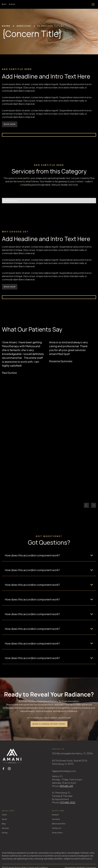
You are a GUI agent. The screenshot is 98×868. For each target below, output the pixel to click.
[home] (9, 4)
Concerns (56, 819)
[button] (93, 4)
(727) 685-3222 (68, 802)
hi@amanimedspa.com (64, 771)
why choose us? (15, 232)
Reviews (55, 815)
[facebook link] (3, 769)
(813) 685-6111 (66, 786)
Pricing (5, 833)
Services (5, 828)
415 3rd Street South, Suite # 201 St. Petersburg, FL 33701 (70, 762)
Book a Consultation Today (49, 724)
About (4, 819)
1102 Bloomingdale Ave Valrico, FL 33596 (72, 753)
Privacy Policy (57, 833)
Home (6, 26)
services (24, 26)
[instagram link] (9, 769)
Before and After (59, 824)
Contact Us (57, 828)
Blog (4, 824)
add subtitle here (17, 69)
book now (10, 124)
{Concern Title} (51, 26)
